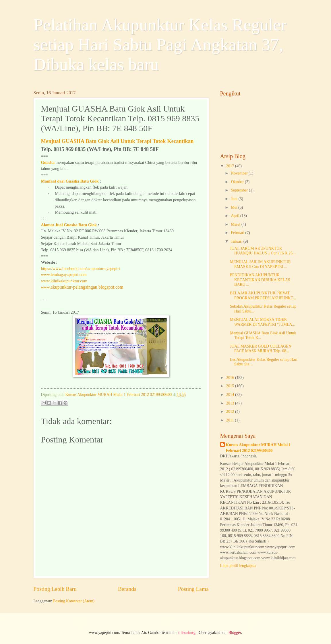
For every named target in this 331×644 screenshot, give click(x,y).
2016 (231, 378)
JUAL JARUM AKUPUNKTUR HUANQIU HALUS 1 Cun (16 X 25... (263, 251)
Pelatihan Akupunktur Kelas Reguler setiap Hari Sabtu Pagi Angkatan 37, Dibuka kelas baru (160, 45)
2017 (231, 166)
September (240, 190)
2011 (231, 420)
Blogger (235, 633)
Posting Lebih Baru (55, 589)
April (236, 216)
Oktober (238, 182)
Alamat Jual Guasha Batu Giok (69, 225)
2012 (231, 412)
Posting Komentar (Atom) (74, 601)
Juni (235, 199)
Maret (236, 224)
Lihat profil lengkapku (238, 566)
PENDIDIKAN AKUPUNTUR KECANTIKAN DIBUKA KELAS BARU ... (260, 280)
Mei (235, 207)
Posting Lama (193, 589)
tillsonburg (187, 633)
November (240, 173)
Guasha (48, 162)
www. (82, 287)
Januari (237, 241)
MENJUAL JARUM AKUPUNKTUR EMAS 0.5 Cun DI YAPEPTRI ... (260, 264)
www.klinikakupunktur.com (64, 281)
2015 (231, 386)
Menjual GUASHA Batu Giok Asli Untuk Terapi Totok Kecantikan (117, 141)
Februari (238, 233)
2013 (231, 403)
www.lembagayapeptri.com (64, 275)
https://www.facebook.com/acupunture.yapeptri (81, 269)
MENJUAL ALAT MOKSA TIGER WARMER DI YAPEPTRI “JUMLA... (263, 322)
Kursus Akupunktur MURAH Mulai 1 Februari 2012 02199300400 (258, 448)
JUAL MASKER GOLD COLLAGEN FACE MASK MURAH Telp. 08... (261, 349)
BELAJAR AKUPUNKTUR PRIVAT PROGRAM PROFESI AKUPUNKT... (263, 296)
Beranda (127, 589)
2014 (231, 395)
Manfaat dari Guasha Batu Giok (70, 181)
